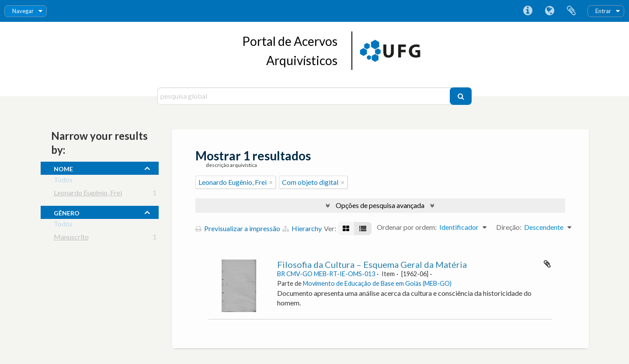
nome (63, 168)
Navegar (23, 11)
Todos (63, 181)
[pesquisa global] (305, 96)
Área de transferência (571, 11)
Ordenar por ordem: (407, 227)
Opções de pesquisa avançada (380, 205)
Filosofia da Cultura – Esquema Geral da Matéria (372, 264)
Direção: (509, 227)
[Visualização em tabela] (363, 229)
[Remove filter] (271, 182)
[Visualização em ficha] (346, 229)
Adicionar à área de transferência (547, 264)
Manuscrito (71, 238)
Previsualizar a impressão (238, 228)
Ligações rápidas (528, 11)
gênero (67, 212)
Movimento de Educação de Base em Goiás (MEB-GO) (377, 283)
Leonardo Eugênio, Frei (88, 194)
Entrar (603, 11)
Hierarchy (302, 228)
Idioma (549, 11)
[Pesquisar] (461, 96)
